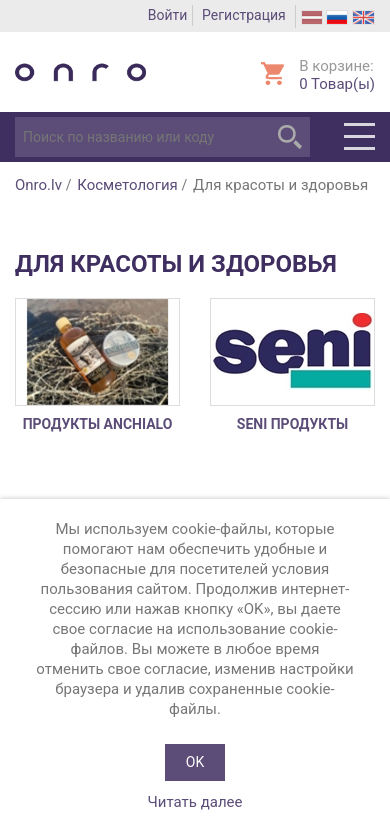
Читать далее (195, 802)
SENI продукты (292, 424)
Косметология (127, 185)
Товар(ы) (337, 84)
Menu (359, 137)
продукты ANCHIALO (98, 424)
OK (195, 762)
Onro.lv (38, 185)
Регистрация (244, 15)
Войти (168, 15)
